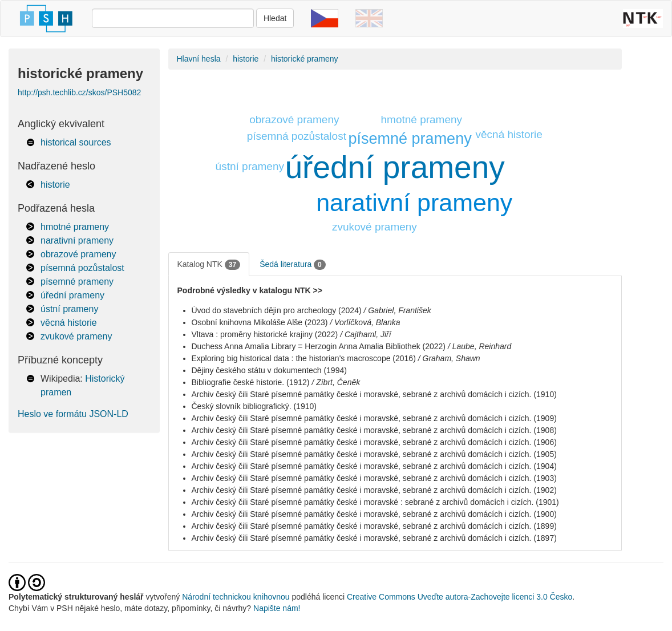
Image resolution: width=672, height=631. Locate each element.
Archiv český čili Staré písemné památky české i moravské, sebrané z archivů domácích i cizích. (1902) (374, 490)
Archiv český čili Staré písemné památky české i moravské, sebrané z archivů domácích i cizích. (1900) (374, 514)
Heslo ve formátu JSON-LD (73, 414)
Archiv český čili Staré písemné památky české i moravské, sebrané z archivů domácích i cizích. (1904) (374, 466)
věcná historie (69, 323)
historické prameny (305, 59)
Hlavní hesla (199, 59)
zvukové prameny (76, 336)
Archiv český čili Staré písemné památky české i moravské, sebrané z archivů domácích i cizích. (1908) (374, 430)
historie (55, 185)
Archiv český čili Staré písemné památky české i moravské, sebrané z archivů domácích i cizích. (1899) (374, 526)
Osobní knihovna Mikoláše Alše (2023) (260, 322)
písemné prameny (77, 282)
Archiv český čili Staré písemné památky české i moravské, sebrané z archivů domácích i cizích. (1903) (374, 478)
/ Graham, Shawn (449, 358)
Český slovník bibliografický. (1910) (254, 406)
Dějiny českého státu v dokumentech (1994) (269, 370)
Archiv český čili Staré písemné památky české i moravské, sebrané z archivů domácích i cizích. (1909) (374, 418)
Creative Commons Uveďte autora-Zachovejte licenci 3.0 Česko (460, 597)
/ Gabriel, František (397, 310)
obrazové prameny (78, 254)
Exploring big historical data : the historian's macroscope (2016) (304, 358)
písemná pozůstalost (82, 268)
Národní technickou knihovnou (236, 597)
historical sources (76, 142)
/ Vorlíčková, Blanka (365, 322)
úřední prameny (72, 295)
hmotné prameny (75, 227)
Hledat (275, 18)
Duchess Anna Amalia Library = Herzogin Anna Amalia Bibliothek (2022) (319, 346)
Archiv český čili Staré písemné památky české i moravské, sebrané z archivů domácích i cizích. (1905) (374, 454)
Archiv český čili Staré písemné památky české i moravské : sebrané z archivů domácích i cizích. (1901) (375, 502)
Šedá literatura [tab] (293, 265)
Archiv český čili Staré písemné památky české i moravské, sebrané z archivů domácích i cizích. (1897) (374, 538)
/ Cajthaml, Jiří (365, 334)
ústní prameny (69, 309)
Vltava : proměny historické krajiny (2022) (265, 334)
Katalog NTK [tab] (209, 265)
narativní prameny (77, 240)
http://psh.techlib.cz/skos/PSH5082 (79, 92)
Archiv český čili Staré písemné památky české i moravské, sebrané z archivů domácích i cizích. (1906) (374, 442)
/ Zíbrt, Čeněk (336, 382)
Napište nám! (277, 608)
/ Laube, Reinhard (479, 346)
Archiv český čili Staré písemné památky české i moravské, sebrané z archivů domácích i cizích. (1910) (374, 394)
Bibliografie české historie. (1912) (251, 382)
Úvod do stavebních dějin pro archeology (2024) (277, 310)
